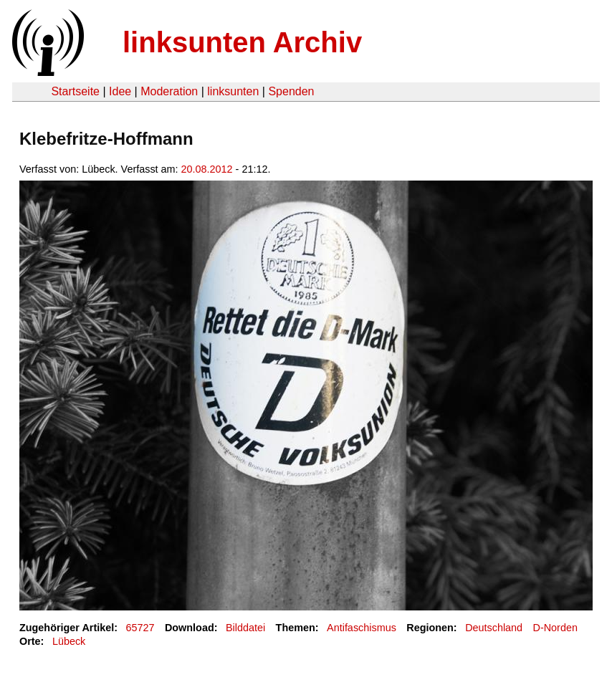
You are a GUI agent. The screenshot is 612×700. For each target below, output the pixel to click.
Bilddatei (245, 628)
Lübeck (69, 641)
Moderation (169, 91)
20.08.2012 (207, 169)
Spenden (291, 91)
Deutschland (494, 628)
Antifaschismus (362, 628)
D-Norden (555, 628)
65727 (140, 628)
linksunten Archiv (242, 42)
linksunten (233, 91)
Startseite (75, 91)
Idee (120, 91)
